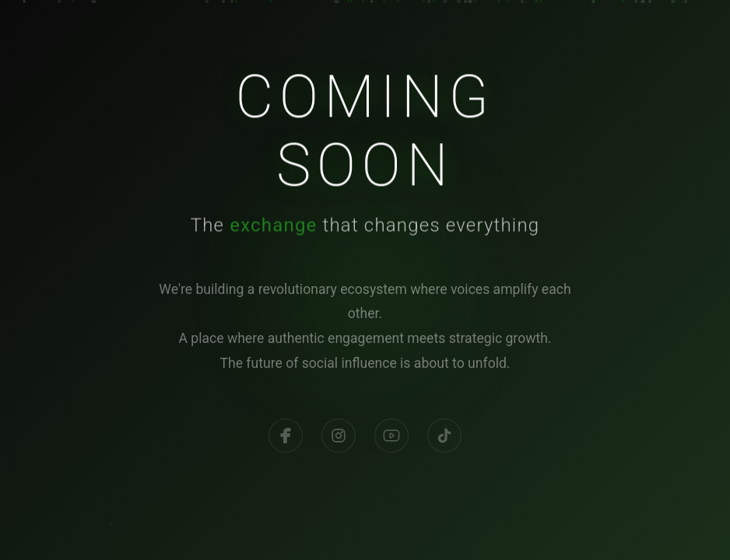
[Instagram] (339, 441)
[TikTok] (444, 441)
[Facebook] (286, 441)
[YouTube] (391, 441)
